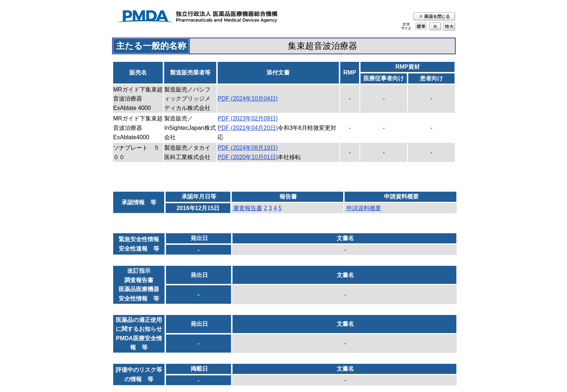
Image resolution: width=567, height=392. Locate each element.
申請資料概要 (363, 208)
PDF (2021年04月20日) (248, 128)
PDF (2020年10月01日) (248, 157)
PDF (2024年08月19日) (248, 148)
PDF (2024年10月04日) (248, 99)
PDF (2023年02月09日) (248, 118)
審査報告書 (247, 208)
